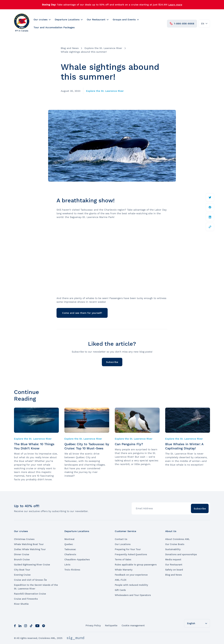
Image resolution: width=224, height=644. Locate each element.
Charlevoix (70, 554)
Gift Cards (120, 590)
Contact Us (121, 539)
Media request (173, 560)
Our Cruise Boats (175, 544)
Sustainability (173, 549)
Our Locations (123, 544)
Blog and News (70, 48)
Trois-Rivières (72, 570)
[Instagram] (26, 625)
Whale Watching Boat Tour (29, 544)
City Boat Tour (22, 570)
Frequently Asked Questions (131, 554)
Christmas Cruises (24, 539)
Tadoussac (70, 549)
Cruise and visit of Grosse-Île (30, 580)
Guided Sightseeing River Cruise (32, 565)
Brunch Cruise (22, 560)
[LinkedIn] (20, 625)
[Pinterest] (44, 625)
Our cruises (41, 19)
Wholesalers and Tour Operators (133, 595)
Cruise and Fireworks (26, 599)
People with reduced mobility (131, 585)
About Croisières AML (177, 539)
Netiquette (111, 625)
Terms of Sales (123, 560)
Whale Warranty (124, 570)
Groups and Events (124, 19)
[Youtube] (37, 625)
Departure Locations (67, 19)
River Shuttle (21, 604)
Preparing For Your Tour (128, 549)
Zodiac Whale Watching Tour (30, 549)
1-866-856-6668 (182, 24)
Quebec (69, 544)
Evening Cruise (22, 575)
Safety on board (174, 570)
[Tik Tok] (31, 625)
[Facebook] (15, 625)
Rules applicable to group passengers (136, 565)
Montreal (69, 539)
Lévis (67, 565)
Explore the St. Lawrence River (103, 48)
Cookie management (133, 625)
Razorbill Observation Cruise (30, 594)
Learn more (175, 5)
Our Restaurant (96, 19)
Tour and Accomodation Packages (54, 27)
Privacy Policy (93, 625)
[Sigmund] (75, 638)
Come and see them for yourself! (82, 313)
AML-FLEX (121, 580)
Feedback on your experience (131, 575)
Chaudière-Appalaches (77, 560)
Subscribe (112, 362)
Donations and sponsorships (181, 554)
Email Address (144, 508)
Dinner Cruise (22, 554)
